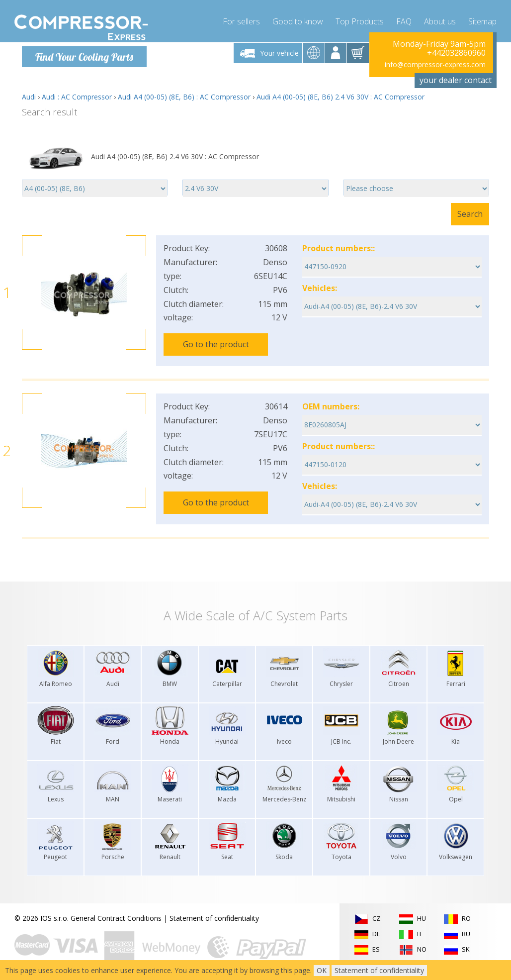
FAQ (404, 20)
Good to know (298, 20)
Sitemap (482, 20)
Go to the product (216, 344)
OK (322, 970)
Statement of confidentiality (214, 913)
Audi (29, 97)
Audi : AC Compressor (77, 97)
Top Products (360, 20)
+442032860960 (456, 53)
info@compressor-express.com (435, 64)
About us (440, 20)
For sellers (241, 20)
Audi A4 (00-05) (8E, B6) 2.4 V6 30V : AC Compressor (341, 97)
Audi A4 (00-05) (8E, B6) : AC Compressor (184, 97)
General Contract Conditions (116, 913)
